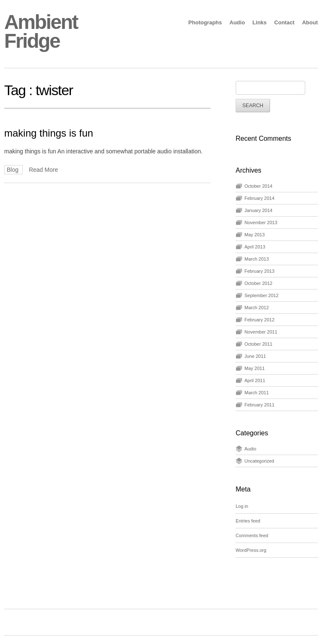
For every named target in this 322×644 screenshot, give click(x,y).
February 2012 (260, 320)
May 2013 (254, 235)
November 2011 (261, 332)
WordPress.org (251, 550)
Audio (237, 22)
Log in (242, 506)
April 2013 (255, 247)
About (310, 22)
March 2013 (257, 259)
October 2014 (258, 186)
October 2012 (258, 283)
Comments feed (252, 535)
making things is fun (49, 133)
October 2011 (258, 344)
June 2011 (255, 356)
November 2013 (261, 222)
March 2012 (257, 308)
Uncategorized (259, 461)
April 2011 (255, 380)
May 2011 (254, 368)
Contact (284, 22)
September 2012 (261, 295)
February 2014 (260, 198)
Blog (13, 170)
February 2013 (260, 271)
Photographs (205, 22)
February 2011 (260, 405)
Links (260, 22)
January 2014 (258, 210)
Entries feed (248, 521)
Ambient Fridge (41, 31)
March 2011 (257, 393)
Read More (43, 170)
